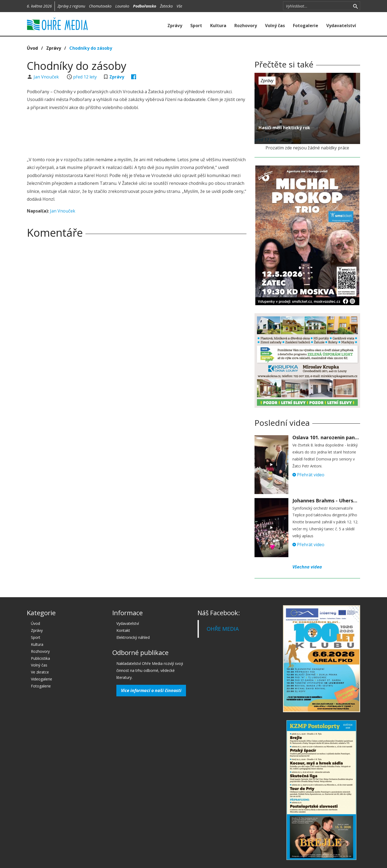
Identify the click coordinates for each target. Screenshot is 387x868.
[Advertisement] (137, 134)
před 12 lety (85, 77)
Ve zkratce (40, 672)
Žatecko (166, 6)
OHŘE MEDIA (223, 629)
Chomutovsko (100, 6)
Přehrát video (308, 475)
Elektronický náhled (133, 637)
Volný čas (275, 26)
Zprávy (175, 26)
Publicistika (40, 658)
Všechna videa (307, 567)
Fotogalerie (306, 26)
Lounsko (122, 6)
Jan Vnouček (47, 77)
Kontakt (123, 630)
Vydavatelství (341, 26)
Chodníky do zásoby (91, 48)
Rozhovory (246, 26)
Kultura (218, 26)
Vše (179, 6)
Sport (196, 26)
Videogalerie (42, 679)
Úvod (32, 48)
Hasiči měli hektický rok (284, 128)
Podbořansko (145, 6)
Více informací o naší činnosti (151, 690)
